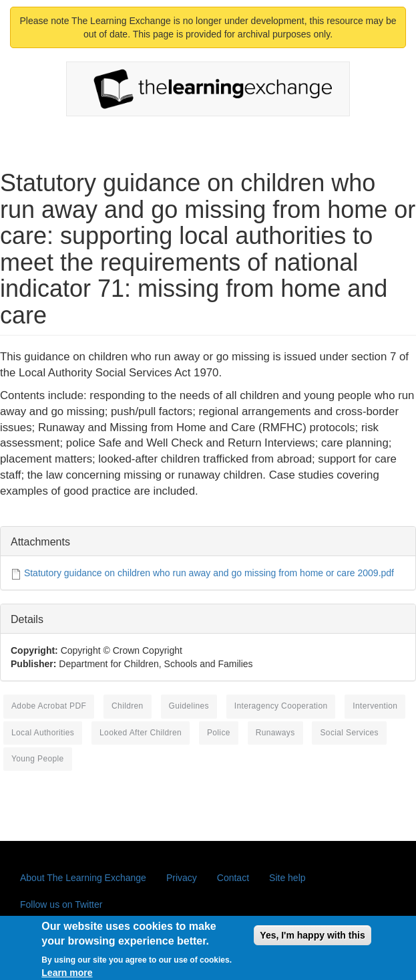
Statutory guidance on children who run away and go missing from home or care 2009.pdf (209, 573)
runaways (275, 733)
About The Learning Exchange (83, 878)
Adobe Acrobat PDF (49, 706)
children (128, 706)
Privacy (182, 878)
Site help (287, 878)
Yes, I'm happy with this (312, 939)
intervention (375, 706)
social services (349, 733)
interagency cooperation (281, 706)
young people (38, 759)
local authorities (43, 733)
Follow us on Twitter (61, 904)
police (219, 733)
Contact (233, 878)
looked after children (141, 733)
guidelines (189, 706)
